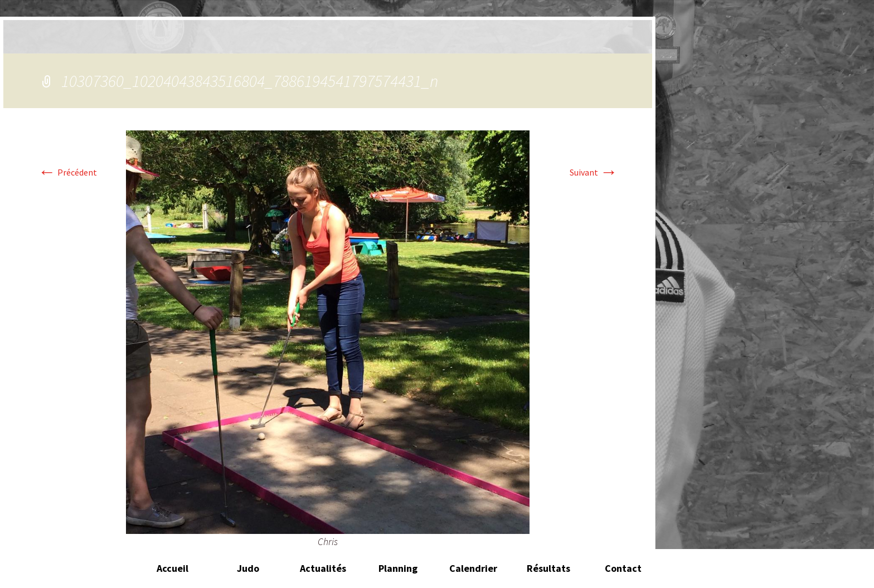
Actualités (323, 568)
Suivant (594, 172)
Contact (623, 568)
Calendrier (473, 568)
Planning (398, 568)
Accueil (173, 568)
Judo (248, 568)
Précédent (67, 172)
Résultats (548, 568)
